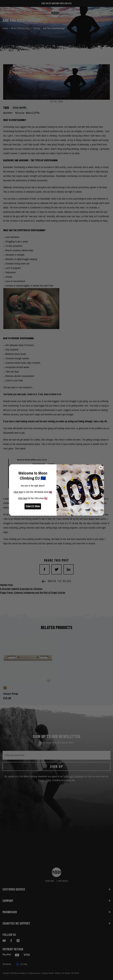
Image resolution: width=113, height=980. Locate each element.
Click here (18, 492)
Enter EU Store (33, 506)
